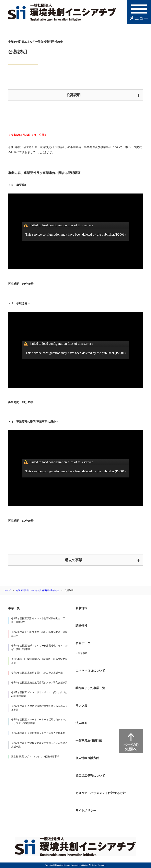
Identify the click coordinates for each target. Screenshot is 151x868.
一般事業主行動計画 (89, 740)
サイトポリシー (86, 810)
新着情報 (81, 608)
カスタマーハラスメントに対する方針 (101, 793)
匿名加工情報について (90, 775)
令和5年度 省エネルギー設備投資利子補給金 (38, 590)
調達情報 (81, 626)
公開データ (83, 643)
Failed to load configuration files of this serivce (61, 225)
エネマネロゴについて (90, 670)
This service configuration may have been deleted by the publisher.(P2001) (75, 235)
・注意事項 (81, 653)
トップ (7, 590)
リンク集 (81, 705)
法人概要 (81, 723)
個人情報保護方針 (87, 758)
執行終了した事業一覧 (90, 688)
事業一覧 (14, 608)
